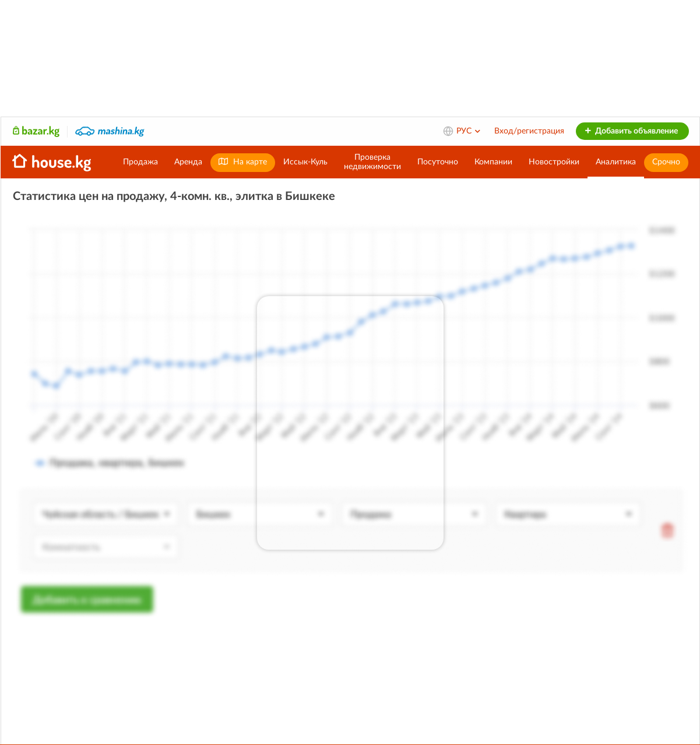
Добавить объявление (631, 131)
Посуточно (438, 162)
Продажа (140, 162)
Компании (493, 162)
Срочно (666, 162)
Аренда (188, 162)
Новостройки (554, 162)
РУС (469, 131)
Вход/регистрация (529, 131)
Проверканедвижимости (372, 162)
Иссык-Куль (305, 162)
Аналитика (616, 162)
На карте (243, 162)
